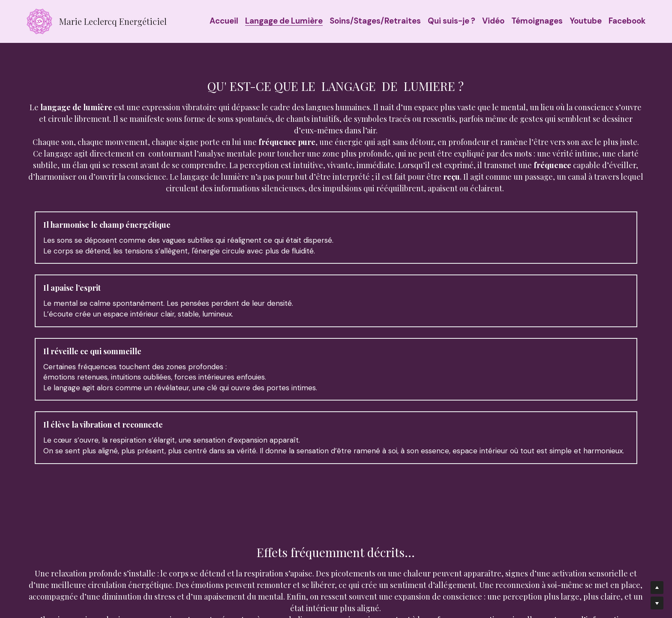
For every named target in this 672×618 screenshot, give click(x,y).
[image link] (39, 21)
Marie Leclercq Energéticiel (113, 21)
